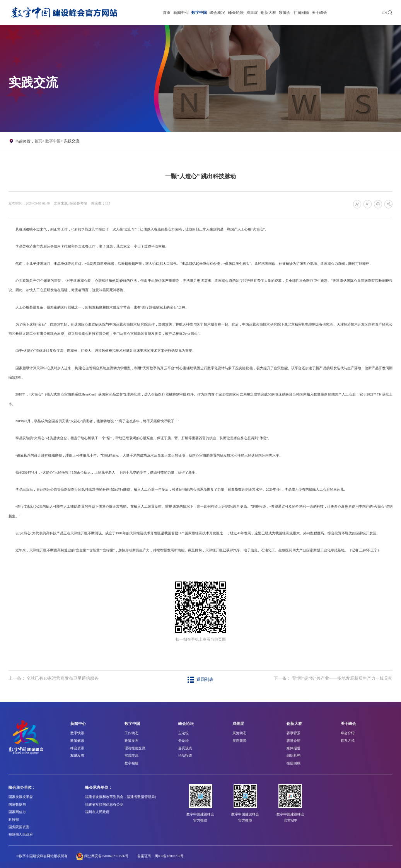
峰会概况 (217, 13)
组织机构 (293, 755)
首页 (167, 13)
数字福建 (131, 763)
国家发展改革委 (21, 797)
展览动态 (239, 733)
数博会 (285, 13)
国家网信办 (17, 812)
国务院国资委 (19, 827)
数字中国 (199, 13)
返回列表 (200, 679)
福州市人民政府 (97, 812)
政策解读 (77, 741)
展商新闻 (239, 741)
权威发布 (77, 755)
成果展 (252, 13)
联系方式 (348, 741)
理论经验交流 (135, 748)
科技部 (14, 820)
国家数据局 (17, 805)
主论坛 (183, 733)
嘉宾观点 (185, 748)
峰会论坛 (236, 13)
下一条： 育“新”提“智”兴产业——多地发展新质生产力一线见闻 (333, 678)
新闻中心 (181, 13)
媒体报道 (293, 748)
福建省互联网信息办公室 (104, 805)
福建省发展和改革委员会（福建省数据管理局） (122, 797)
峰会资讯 (77, 748)
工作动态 (131, 733)
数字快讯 (77, 733)
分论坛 (183, 741)
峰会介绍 (348, 733)
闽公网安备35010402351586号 (106, 856)
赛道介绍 (293, 741)
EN (385, 13)
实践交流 (72, 141)
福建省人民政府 (21, 834)
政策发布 (131, 741)
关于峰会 (319, 13)
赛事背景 (293, 733)
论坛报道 (185, 755)
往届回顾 (301, 13)
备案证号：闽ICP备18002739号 (160, 856)
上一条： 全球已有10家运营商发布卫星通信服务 (54, 678)
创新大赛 (268, 13)
